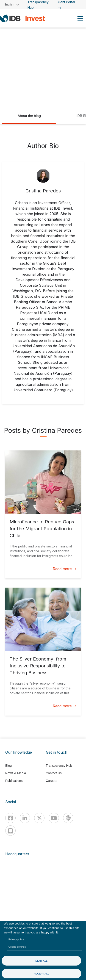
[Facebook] (10, 818)
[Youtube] (54, 818)
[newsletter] (10, 831)
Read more (65, 569)
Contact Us (54, 773)
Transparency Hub (59, 766)
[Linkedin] (25, 818)
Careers (52, 781)
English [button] (9, 4)
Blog (8, 766)
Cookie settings (17, 947)
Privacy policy (16, 939)
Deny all (41, 961)
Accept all (41, 974)
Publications (14, 781)
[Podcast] (68, 818)
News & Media (16, 773)
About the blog (29, 116)
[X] (39, 818)
